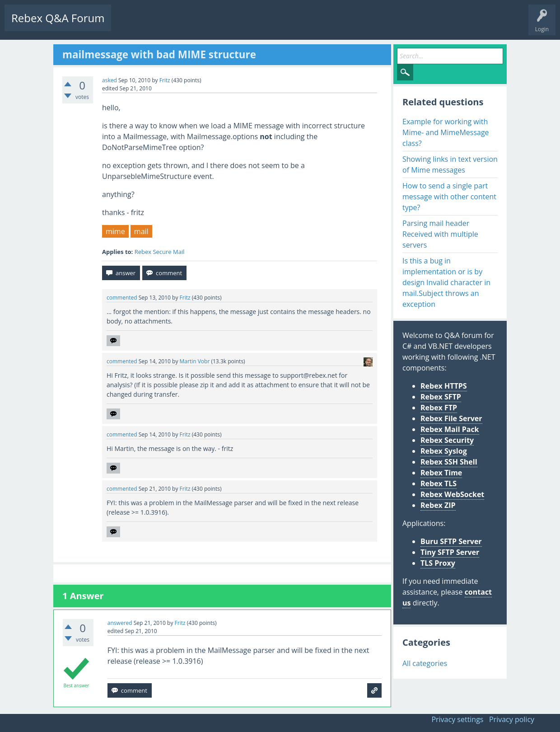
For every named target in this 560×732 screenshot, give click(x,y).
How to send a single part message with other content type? (449, 197)
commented (122, 298)
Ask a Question (272, 25)
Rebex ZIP (438, 505)
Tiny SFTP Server (450, 552)
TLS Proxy (438, 563)
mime (115, 231)
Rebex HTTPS (444, 386)
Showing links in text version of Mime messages (450, 164)
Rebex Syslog (444, 451)
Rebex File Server (451, 418)
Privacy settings (457, 719)
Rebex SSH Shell (449, 462)
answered (120, 623)
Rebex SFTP (441, 397)
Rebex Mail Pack (450, 429)
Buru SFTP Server (451, 541)
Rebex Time (441, 473)
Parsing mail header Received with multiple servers (440, 234)
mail (141, 231)
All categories (425, 663)
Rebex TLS (439, 483)
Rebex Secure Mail (160, 252)
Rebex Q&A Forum (58, 18)
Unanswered (170, 25)
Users (233, 25)
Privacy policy (512, 719)
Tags (205, 25)
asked (110, 80)
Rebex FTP (439, 408)
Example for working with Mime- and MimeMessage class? (446, 132)
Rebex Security (447, 440)
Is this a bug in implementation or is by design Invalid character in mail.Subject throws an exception (446, 282)
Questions (131, 25)
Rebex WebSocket (452, 494)
